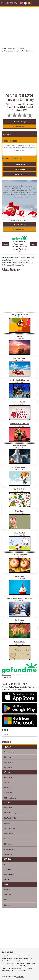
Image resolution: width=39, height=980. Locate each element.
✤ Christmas (8, 854)
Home (4, 48)
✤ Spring (7, 864)
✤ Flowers (7, 895)
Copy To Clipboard (20, 169)
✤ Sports (7, 905)
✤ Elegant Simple (10, 798)
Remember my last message (14, 158)
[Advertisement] (19, 26)
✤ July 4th (7, 839)
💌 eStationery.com (23, 220)
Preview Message (19, 164)
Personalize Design (20, 121)
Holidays (12, 48)
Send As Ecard (19, 174)
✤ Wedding (8, 767)
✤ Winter (7, 880)
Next (34, 244)
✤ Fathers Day (9, 834)
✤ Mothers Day (9, 828)
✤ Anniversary (9, 752)
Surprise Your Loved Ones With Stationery (19, 51)
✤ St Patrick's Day (10, 818)
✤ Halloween (8, 844)
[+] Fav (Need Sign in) (19, 126)
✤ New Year (8, 808)
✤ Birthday (8, 757)
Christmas (21, 48)
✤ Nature (7, 900)
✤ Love (6, 782)
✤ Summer (7, 869)
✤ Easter (7, 823)
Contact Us (20, 977)
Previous (5, 244)
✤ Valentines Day (10, 813)
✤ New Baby (8, 762)
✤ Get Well (8, 777)
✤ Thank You (8, 793)
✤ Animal (7, 889)
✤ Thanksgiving (9, 849)
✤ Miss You (8, 787)
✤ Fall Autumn (9, 874)
